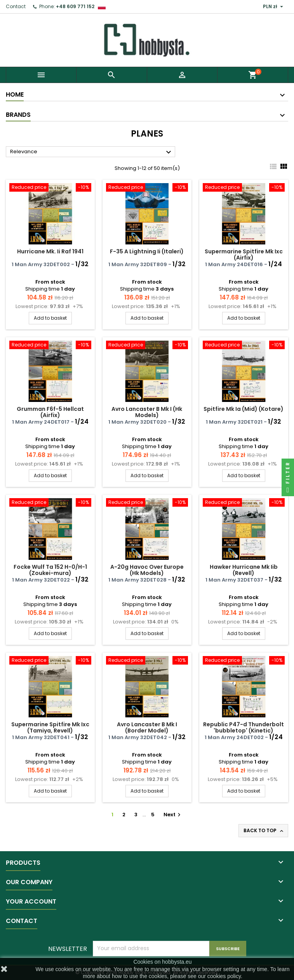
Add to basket (50, 318)
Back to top (264, 831)
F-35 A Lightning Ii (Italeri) (147, 251)
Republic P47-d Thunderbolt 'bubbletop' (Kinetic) (244, 727)
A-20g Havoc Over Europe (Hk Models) (147, 570)
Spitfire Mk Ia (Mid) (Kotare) (244, 409)
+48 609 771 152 (75, 6)
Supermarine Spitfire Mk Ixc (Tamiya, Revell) (50, 727)
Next (173, 815)
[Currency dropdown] (274, 7)
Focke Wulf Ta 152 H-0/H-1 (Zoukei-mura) (50, 570)
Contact (16, 6)
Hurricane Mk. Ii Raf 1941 (50, 251)
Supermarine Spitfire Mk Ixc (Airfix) (244, 255)
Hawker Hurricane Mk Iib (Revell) (244, 570)
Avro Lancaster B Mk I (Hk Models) (147, 412)
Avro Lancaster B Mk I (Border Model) (147, 727)
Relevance (92, 152)
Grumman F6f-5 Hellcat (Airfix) (50, 412)
